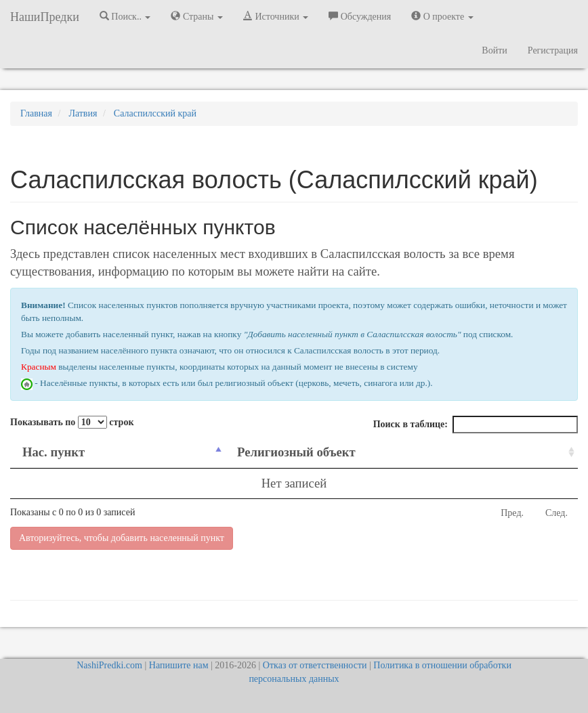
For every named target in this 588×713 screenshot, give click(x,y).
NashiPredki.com (109, 665)
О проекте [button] (442, 16)
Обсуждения (360, 16)
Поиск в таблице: (476, 425)
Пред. (512, 513)
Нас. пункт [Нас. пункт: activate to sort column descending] (54, 452)
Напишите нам (179, 665)
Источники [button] (276, 16)
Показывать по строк (72, 422)
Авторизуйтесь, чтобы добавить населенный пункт (122, 538)
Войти (494, 50)
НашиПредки (45, 17)
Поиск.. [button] (125, 16)
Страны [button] (197, 16)
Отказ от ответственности (315, 665)
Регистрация (553, 50)
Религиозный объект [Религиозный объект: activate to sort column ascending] (296, 452)
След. (556, 513)
